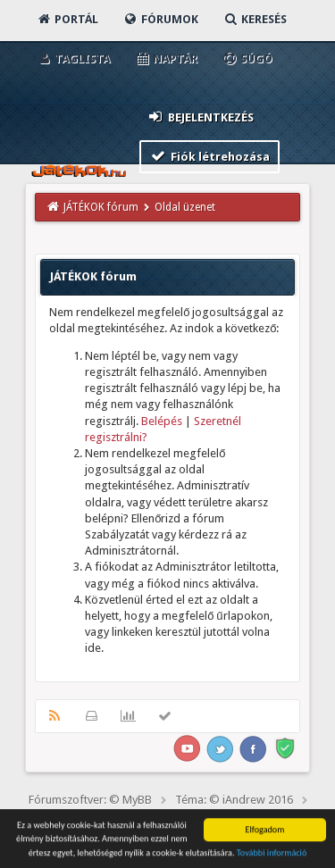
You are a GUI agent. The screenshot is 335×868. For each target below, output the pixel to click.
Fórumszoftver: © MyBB (90, 800)
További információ (272, 854)
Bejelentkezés (200, 117)
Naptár (166, 58)
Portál (67, 19)
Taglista (73, 58)
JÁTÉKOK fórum (101, 207)
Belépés (162, 421)
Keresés (255, 19)
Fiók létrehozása (209, 156)
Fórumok (160, 19)
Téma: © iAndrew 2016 (234, 800)
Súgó (247, 58)
